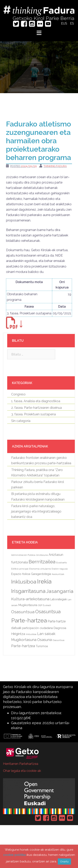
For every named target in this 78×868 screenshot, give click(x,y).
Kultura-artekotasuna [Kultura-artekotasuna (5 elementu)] (30, 599)
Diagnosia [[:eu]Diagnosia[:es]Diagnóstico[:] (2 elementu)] (60, 628)
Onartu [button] (64, 862)
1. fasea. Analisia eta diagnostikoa (36, 401)
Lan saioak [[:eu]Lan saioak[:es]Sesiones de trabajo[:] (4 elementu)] (46, 634)
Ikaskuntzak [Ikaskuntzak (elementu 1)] (58, 574)
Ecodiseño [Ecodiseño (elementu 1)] (61, 563)
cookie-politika (14, 855)
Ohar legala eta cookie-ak (22, 771)
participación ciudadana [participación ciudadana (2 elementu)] (37, 628)
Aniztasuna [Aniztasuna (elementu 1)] (42, 555)
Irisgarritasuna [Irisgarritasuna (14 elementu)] (28, 591)
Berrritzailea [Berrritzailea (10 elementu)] (42, 562)
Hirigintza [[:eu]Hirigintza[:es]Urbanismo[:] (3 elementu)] (18, 634)
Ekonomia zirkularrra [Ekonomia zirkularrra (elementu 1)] (40, 569)
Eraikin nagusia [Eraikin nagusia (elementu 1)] (60, 569)
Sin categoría (21, 421)
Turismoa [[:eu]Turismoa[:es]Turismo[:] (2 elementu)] (42, 646)
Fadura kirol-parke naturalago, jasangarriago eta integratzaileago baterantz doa (36, 511)
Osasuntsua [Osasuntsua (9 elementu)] (48, 612)
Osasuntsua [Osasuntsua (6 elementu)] (23, 612)
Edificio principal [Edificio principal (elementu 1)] (20, 569)
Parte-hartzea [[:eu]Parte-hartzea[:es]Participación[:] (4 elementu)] (23, 646)
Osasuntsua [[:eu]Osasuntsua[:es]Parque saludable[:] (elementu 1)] (58, 640)
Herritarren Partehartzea (21, 764)
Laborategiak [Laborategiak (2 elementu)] (58, 599)
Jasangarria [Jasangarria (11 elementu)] (60, 591)
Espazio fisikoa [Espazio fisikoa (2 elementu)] (21, 574)
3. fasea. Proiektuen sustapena (33, 414)
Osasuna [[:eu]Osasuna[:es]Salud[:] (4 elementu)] (44, 640)
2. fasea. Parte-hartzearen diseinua (36, 408)
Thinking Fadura (55, 166)
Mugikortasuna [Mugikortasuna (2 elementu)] (28, 605)
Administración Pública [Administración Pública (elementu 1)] (23, 555)
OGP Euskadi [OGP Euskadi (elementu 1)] (44, 605)
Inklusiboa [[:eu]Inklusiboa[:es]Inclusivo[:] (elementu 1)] (31, 634)
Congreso (18, 394)
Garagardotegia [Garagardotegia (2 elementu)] (41, 574)
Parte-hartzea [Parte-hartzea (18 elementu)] (29, 620)
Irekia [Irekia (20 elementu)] (44, 581)
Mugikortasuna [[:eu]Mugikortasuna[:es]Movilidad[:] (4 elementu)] (24, 640)
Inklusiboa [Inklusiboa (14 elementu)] (24, 582)
